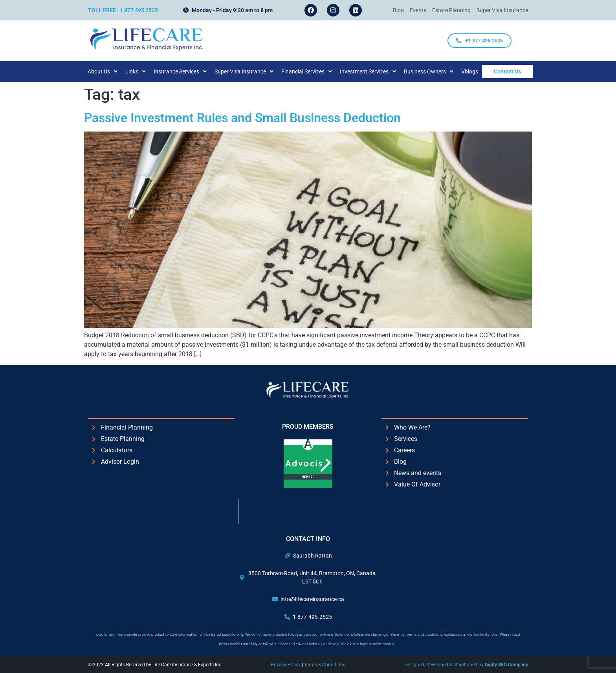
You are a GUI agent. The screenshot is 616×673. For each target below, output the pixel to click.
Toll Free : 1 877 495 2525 (123, 10)
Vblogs (478, 71)
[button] (110, 71)
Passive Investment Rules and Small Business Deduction (242, 118)
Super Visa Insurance (252, 71)
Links (143, 71)
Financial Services (314, 71)
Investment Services (376, 71)
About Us (110, 71)
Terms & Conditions (325, 665)
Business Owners (436, 71)
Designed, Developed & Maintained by (466, 665)
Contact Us (507, 71)
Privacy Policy (286, 665)
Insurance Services (188, 71)
